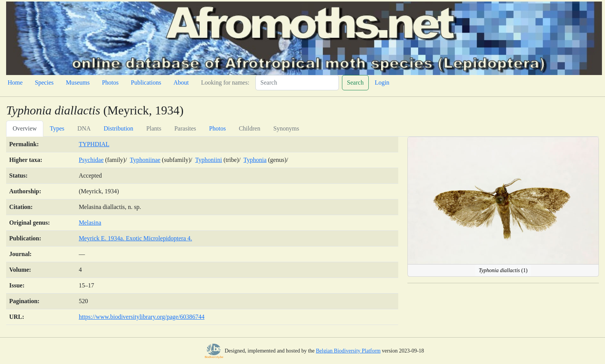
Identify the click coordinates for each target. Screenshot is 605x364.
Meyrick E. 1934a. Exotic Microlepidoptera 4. (136, 238)
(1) (503, 270)
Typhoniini (209, 160)
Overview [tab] (25, 128)
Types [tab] (57, 128)
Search (355, 82)
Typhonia (255, 160)
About (181, 82)
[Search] (297, 83)
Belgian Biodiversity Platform (348, 351)
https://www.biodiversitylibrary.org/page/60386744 (142, 317)
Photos (110, 82)
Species (44, 82)
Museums (78, 82)
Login (382, 82)
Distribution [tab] (119, 128)
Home (15, 82)
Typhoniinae (145, 160)
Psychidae (91, 160)
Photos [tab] (217, 128)
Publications (146, 82)
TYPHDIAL (94, 144)
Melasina (90, 223)
